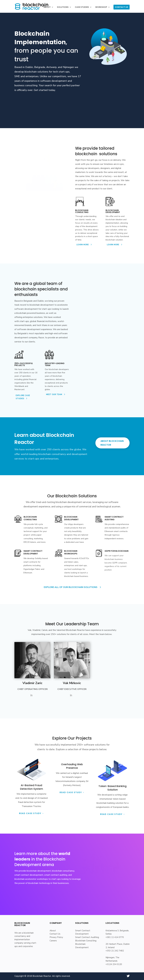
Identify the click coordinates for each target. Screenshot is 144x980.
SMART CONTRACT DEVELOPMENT (33, 552)
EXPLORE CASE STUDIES (23, 397)
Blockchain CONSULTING (30, 518)
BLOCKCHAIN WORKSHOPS (71, 552)
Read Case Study (71, 792)
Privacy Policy (56, 937)
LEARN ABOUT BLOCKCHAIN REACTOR (40, 99)
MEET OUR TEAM (54, 394)
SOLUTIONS (63, 7)
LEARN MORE (83, 245)
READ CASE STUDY (30, 813)
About (53, 931)
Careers (53, 941)
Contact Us (55, 934)
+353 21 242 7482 (115, 951)
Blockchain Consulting (86, 941)
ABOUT (47, 7)
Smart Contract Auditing (87, 937)
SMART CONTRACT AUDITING (114, 518)
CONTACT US (122, 7)
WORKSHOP (101, 7)
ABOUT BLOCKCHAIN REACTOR (112, 443)
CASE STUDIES (82, 7)
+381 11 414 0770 (115, 937)
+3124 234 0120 (114, 964)
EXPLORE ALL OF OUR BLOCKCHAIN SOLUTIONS (71, 587)
